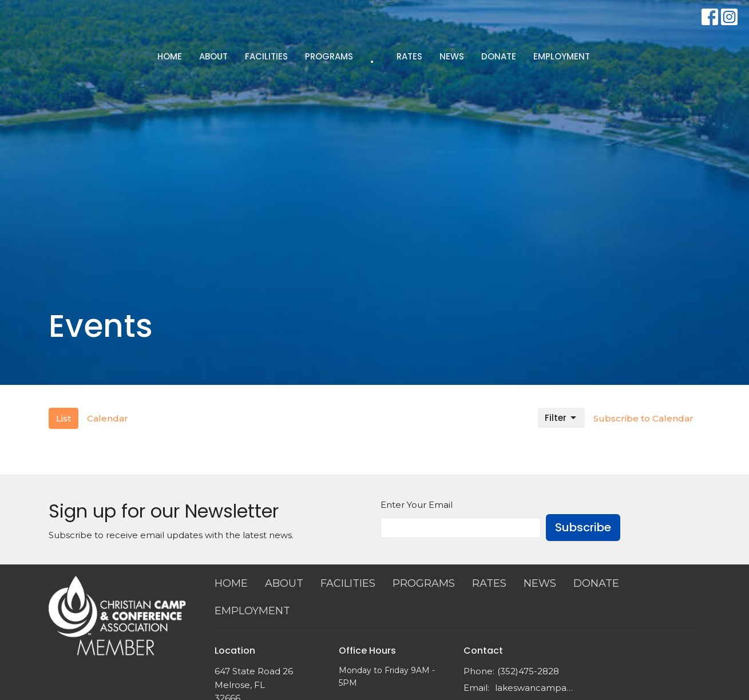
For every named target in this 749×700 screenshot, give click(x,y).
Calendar (108, 418)
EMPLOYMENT (562, 56)
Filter (561, 418)
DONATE (499, 56)
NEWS (452, 56)
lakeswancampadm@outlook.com (536, 688)
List (64, 418)
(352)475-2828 (528, 671)
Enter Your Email (417, 505)
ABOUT (213, 56)
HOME (170, 56)
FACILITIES (266, 56)
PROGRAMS (329, 56)
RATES (409, 56)
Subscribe (583, 527)
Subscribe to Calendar (643, 418)
